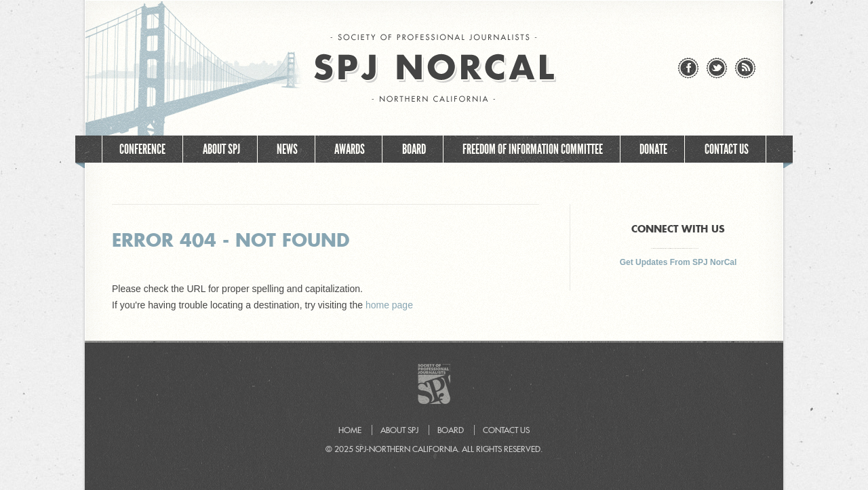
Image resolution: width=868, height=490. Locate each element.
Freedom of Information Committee (533, 149)
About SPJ (221, 149)
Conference (142, 149)
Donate (653, 149)
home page (389, 305)
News (287, 149)
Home (516, 182)
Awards (350, 149)
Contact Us (727, 149)
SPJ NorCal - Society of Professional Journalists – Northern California (434, 68)
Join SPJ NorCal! (373, 182)
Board (414, 149)
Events (455, 182)
